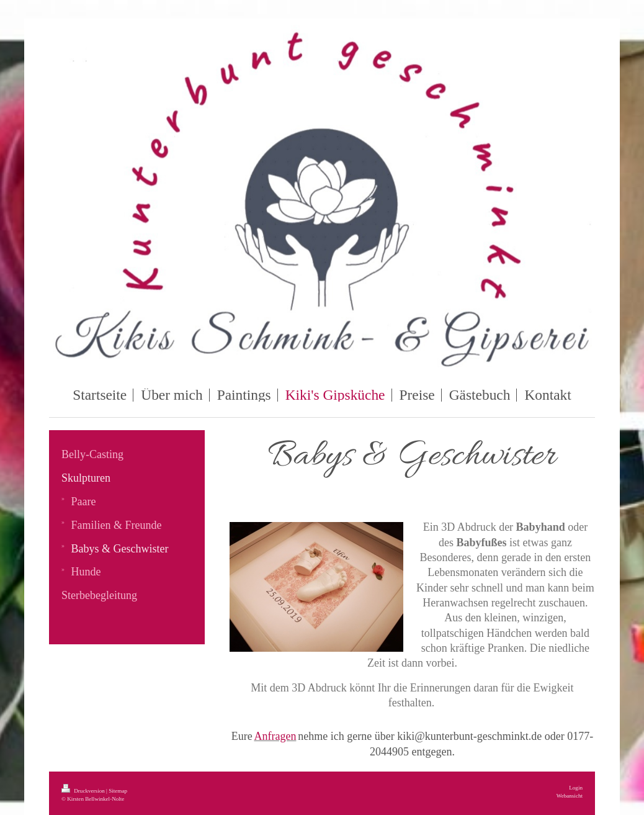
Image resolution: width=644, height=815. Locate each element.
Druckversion (84, 791)
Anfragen (275, 736)
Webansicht (570, 796)
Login (576, 788)
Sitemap (118, 791)
